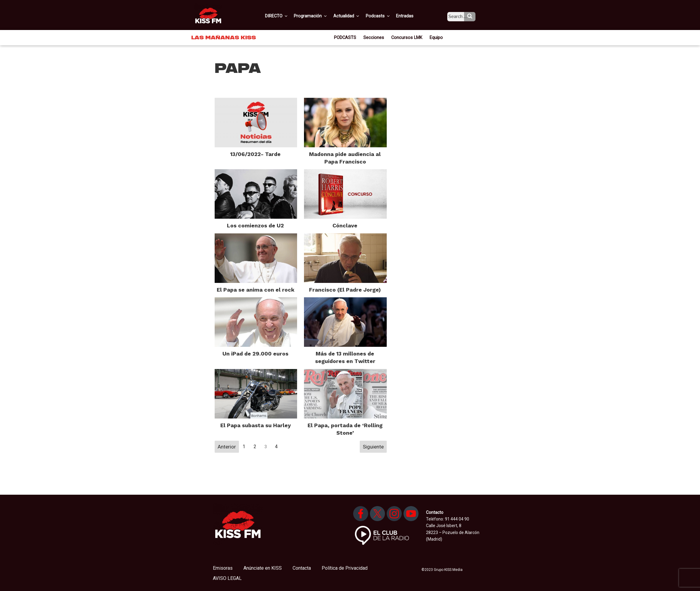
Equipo (434, 37)
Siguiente (373, 447)
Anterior (227, 447)
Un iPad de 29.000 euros (255, 354)
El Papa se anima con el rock (256, 290)
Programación (319, 16)
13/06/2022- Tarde (255, 154)
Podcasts (384, 16)
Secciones (375, 37)
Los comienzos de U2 (255, 225)
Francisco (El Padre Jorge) (345, 290)
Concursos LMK (406, 37)
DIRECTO (286, 16)
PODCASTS (347, 37)
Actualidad (354, 16)
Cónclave (345, 225)
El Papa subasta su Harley (256, 425)
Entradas (410, 16)
